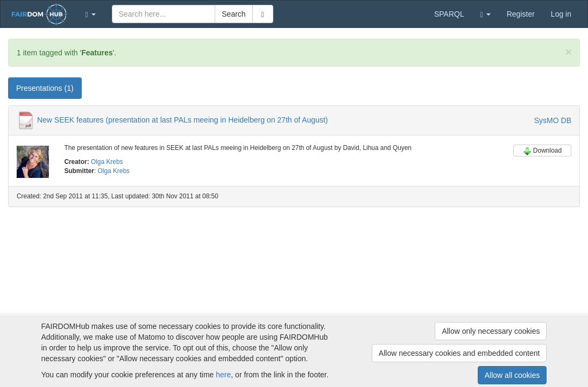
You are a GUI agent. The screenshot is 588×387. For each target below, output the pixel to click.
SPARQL (449, 14)
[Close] (569, 52)
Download (542, 151)
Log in (561, 14)
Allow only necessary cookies (491, 331)
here (223, 375)
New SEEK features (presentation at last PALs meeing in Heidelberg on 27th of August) (183, 120)
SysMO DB (553, 120)
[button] (91, 14)
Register (521, 14)
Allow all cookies (512, 375)
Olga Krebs (107, 162)
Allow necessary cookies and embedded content (459, 353)
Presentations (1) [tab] (45, 88)
